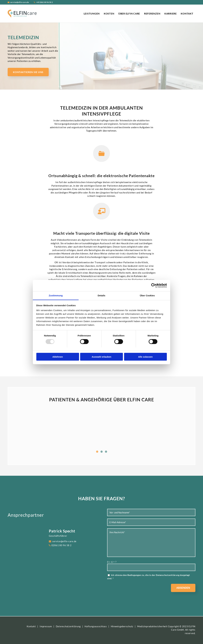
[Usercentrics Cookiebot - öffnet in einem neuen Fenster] (153, 285)
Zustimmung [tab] (56, 295)
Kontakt (31, 626)
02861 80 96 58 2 (62, 545)
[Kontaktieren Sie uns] (28, 72)
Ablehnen (58, 357)
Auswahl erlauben (101, 357)
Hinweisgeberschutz (122, 626)
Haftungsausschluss (96, 626)
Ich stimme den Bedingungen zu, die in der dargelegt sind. (149, 577)
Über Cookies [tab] (147, 295)
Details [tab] (101, 295)
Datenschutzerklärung (168, 575)
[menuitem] (92, 14)
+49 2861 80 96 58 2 (44, 2)
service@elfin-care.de (20, 2)
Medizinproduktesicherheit (152, 626)
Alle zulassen (145, 357)
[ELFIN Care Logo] (22, 14)
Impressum (46, 626)
